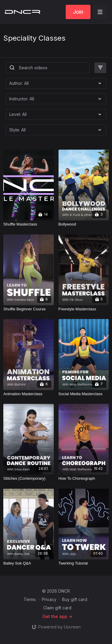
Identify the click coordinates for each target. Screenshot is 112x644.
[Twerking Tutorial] (84, 563)
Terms (30, 599)
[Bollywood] (84, 224)
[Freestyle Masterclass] (84, 309)
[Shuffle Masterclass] (28, 224)
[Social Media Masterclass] (84, 394)
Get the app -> (57, 616)
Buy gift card (75, 599)
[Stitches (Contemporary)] (28, 479)
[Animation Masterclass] (28, 394)
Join (78, 12)
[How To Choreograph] (84, 479)
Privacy (49, 599)
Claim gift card (57, 608)
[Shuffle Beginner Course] (28, 309)
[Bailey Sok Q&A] (28, 563)
